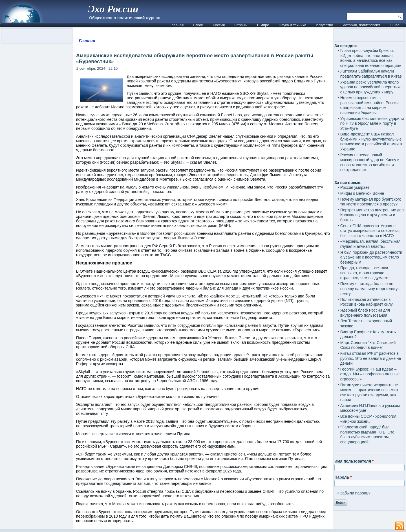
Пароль (343, 477)
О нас (395, 25)
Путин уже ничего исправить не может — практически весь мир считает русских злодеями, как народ (369, 392)
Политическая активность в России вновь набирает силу (367, 302)
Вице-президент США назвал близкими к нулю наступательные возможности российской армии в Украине (371, 142)
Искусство (324, 25)
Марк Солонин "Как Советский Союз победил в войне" (368, 345)
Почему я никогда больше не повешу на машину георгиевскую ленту (370, 289)
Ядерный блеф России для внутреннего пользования (365, 313)
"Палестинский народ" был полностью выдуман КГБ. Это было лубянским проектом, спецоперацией (367, 434)
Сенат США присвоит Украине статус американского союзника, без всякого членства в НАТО (370, 231)
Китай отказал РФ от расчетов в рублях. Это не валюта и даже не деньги (371, 358)
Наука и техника (293, 25)
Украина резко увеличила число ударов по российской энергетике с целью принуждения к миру (371, 87)
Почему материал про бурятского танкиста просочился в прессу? (371, 202)
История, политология (361, 25)
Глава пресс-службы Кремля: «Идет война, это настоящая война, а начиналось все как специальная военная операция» (371, 58)
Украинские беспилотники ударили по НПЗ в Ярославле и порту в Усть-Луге (372, 123)
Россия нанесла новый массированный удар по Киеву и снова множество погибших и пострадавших (370, 162)
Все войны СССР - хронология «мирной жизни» (368, 419)
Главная (177, 25)
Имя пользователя (354, 461)
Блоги (198, 25)
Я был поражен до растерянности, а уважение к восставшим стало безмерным (372, 257)
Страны (241, 25)
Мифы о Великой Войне (362, 193)
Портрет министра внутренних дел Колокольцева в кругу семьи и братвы (372, 215)
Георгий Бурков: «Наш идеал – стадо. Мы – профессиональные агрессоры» (370, 374)
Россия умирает (355, 187)
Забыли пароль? (355, 493)
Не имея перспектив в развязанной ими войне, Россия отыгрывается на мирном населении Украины (369, 105)
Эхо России (113, 9)
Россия (219, 25)
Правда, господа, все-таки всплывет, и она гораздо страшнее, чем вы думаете (365, 273)
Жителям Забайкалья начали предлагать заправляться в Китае (371, 74)
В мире (263, 25)
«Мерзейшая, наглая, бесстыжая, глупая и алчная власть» (371, 244)
